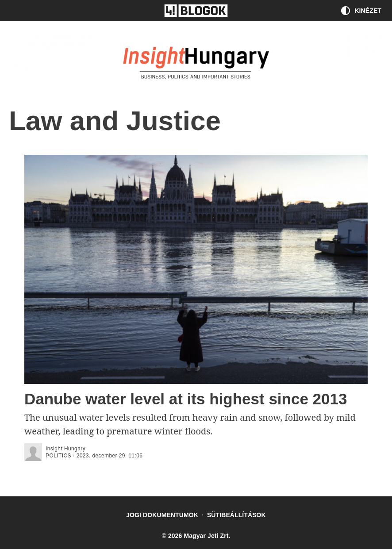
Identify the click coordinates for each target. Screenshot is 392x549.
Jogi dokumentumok (162, 515)
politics (58, 456)
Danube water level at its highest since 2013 (186, 399)
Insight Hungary (65, 449)
